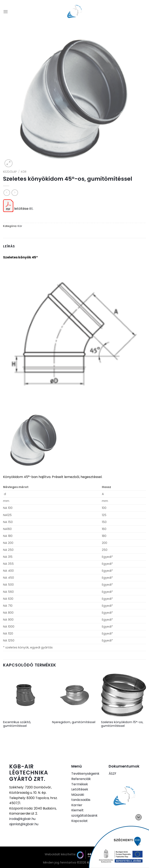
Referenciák (81, 779)
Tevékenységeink (85, 774)
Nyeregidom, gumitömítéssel (74, 722)
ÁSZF (113, 774)
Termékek (80, 784)
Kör (24, 172)
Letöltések (80, 789)
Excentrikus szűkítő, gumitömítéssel (17, 724)
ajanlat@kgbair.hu (24, 824)
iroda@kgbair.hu (22, 819)
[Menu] (6, 12)
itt (31, 209)
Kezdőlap (10, 172)
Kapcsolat (80, 821)
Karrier (77, 805)
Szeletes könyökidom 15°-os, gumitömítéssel (122, 724)
